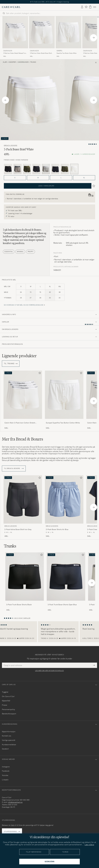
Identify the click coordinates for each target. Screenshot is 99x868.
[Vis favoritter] (86, 7)
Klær (5, 62)
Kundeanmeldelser (9, 745)
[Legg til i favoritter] (39, 373)
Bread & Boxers (11, 146)
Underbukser (23, 62)
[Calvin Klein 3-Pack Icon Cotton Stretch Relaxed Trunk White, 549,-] (15, 37)
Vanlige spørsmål (9, 740)
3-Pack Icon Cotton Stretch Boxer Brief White (41, 53)
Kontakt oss (7, 736)
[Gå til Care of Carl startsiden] (11, 7)
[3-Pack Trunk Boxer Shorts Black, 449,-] (25, 582)
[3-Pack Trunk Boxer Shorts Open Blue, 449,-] (66, 582)
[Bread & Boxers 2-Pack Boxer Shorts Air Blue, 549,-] (64, 506)
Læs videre (89, 845)
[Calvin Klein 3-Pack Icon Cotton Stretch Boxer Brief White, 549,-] (42, 37)
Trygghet (5, 692)
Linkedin (5, 780)
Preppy (31, 252)
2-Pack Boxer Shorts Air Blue (57, 529)
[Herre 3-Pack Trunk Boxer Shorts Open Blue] (66, 577)
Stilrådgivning (10, 831)
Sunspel (59, 51)
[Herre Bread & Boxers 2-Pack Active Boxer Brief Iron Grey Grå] (23, 499)
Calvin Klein (8, 51)
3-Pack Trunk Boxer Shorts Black (19, 605)
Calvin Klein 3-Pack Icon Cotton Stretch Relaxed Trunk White (20, 423)
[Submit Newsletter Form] (94, 665)
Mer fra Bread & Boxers (23, 439)
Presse (4, 705)
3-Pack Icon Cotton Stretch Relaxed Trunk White (15, 53)
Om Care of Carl (8, 696)
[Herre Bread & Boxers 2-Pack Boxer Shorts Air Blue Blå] (64, 499)
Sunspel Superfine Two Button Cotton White (63, 423)
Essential (9, 252)
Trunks (33, 62)
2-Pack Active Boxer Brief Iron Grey (18, 529)
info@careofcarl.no (15, 802)
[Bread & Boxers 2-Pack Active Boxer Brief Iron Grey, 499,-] (23, 506)
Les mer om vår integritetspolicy (49, 671)
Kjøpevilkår (6, 701)
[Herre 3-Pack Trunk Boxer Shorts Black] (25, 577)
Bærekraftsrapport (9, 714)
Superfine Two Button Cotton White (67, 53)
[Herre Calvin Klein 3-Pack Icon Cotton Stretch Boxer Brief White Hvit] (42, 32)
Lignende (19, 356)
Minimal (20, 252)
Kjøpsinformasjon (9, 732)
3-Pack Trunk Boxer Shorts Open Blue (62, 605)
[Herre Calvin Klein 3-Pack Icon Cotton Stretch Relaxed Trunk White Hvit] (15, 32)
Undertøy (12, 62)
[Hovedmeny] (95, 7)
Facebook (6, 771)
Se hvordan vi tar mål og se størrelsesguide (24, 305)
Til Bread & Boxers (14, 468)
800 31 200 (13, 805)
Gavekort (5, 749)
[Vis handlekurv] (90, 7)
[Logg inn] (82, 7)
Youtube (5, 775)
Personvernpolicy (8, 709)
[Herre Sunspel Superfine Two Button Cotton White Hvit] (69, 32)
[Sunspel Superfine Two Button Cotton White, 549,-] (69, 37)
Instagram (6, 767)
